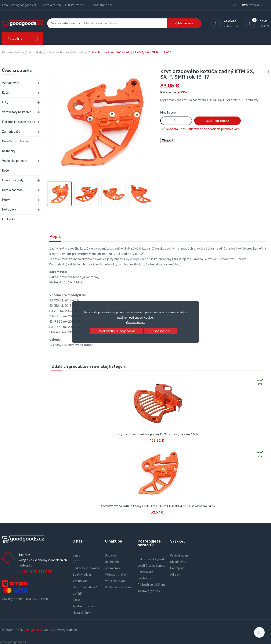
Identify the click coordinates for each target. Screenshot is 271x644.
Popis (55, 236)
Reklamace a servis (118, 587)
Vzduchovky (11, 83)
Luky (5, 102)
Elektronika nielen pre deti (20, 122)
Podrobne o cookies (86, 568)
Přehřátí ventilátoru (151, 585)
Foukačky (9, 219)
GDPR (77, 562)
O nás (76, 556)
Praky (6, 200)
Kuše (5, 93)
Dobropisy (177, 568)
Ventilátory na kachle (17, 112)
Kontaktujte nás (102, 5)
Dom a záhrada (12, 190)
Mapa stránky (82, 613)
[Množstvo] (176, 121)
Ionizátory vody (13, 180)
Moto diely (9, 210)
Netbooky (9, 151)
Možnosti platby (116, 575)
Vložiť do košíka (217, 121)
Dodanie (111, 556)
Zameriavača (11, 132)
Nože (6, 171)
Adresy (175, 575)
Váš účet (178, 541)
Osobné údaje (179, 556)
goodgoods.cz (33, 630)
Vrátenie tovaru (116, 581)
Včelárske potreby (15, 161)
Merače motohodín (15, 141)
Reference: (169, 92)
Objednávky (178, 562)
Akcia (76, 600)
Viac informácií (135, 322)
